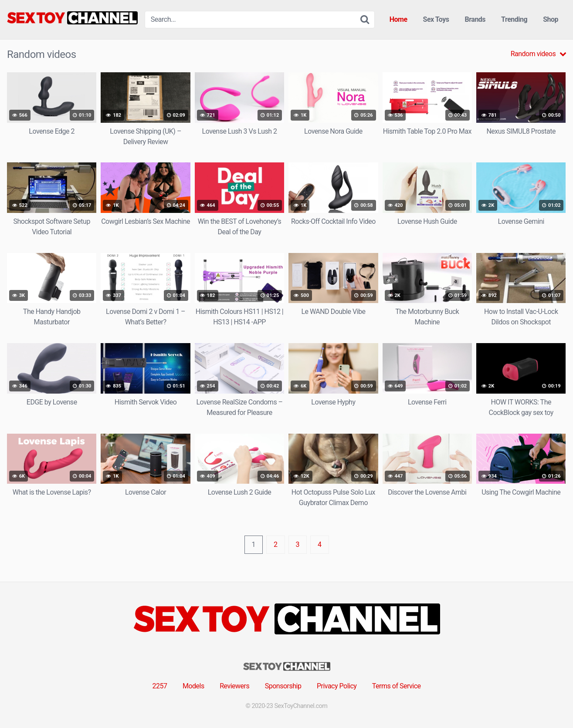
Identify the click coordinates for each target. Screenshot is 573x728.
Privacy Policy (337, 686)
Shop (551, 19)
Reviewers (234, 686)
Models (193, 686)
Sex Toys (436, 19)
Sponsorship (283, 686)
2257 (160, 686)
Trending (514, 19)
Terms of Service (397, 686)
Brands (475, 19)
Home (398, 19)
